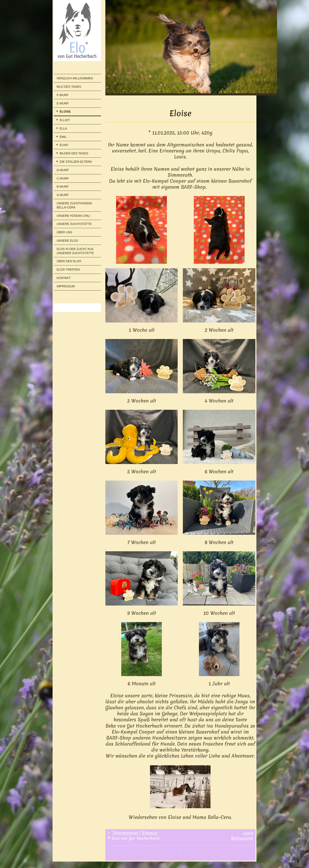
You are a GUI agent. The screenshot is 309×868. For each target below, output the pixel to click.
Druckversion (123, 833)
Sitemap (150, 833)
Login (248, 833)
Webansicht (242, 838)
